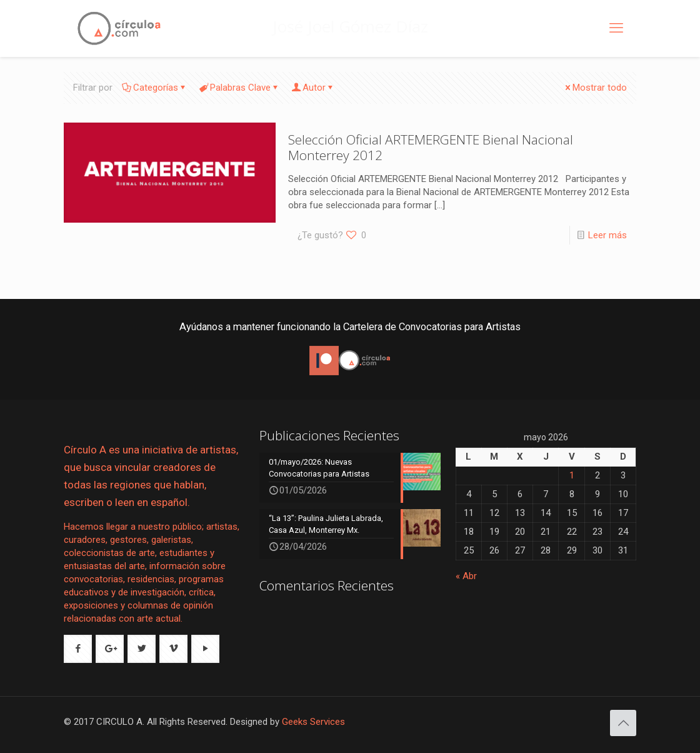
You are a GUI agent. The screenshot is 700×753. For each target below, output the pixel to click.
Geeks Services (313, 722)
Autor (313, 88)
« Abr (466, 576)
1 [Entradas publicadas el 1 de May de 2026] (572, 475)
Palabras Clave (239, 88)
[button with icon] (78, 649)
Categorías (155, 88)
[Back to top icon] (623, 723)
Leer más (607, 235)
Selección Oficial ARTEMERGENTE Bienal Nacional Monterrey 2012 (431, 147)
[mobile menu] (616, 28)
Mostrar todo (595, 88)
